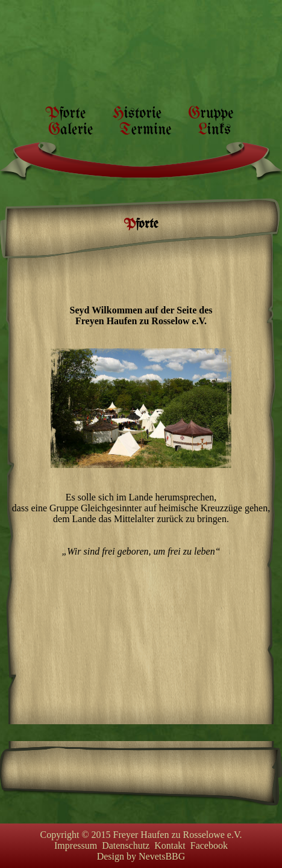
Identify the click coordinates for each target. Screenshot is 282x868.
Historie (137, 114)
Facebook (209, 845)
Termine (145, 130)
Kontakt (170, 845)
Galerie (70, 130)
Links (215, 130)
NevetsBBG (162, 856)
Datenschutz (126, 845)
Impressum (76, 845)
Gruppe (211, 114)
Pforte (65, 114)
